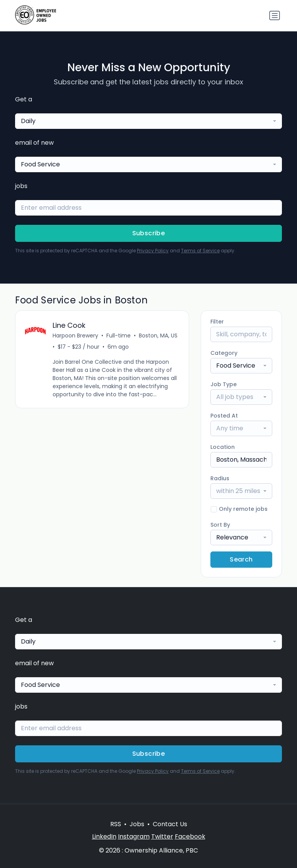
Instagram (134, 836)
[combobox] (148, 121)
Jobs (137, 824)
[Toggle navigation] (275, 15)
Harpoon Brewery (75, 336)
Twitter (162, 836)
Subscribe (149, 233)
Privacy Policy (153, 251)
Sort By (220, 525)
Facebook (190, 836)
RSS (116, 824)
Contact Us (170, 824)
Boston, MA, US (158, 336)
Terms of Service (200, 251)
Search (241, 559)
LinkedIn (104, 836)
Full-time (119, 336)
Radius (220, 478)
